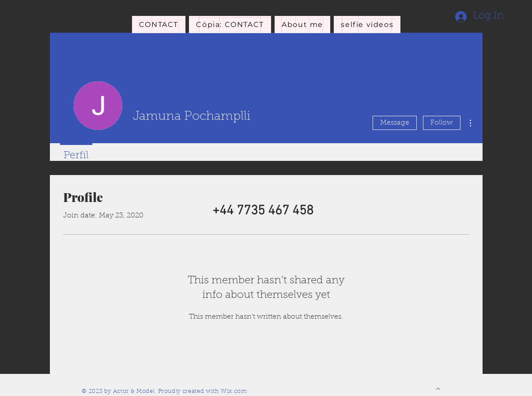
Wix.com (234, 391)
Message (395, 123)
